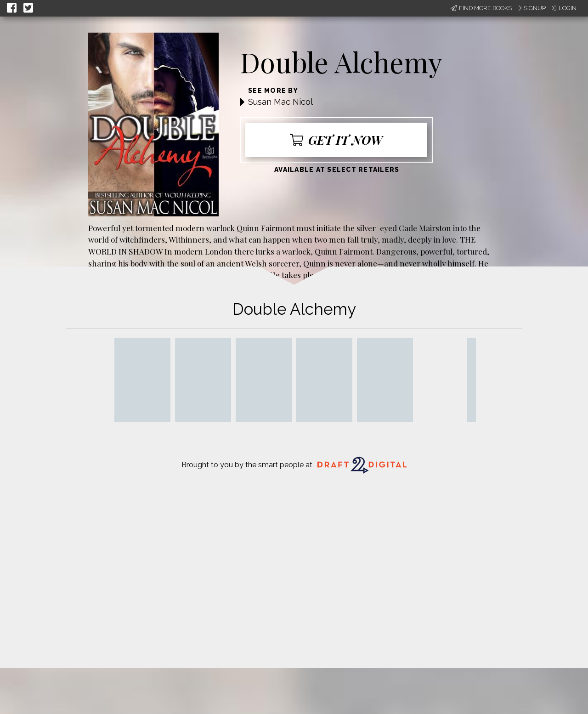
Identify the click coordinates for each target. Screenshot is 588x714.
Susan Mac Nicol (280, 102)
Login (563, 8)
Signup (531, 8)
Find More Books (481, 8)
